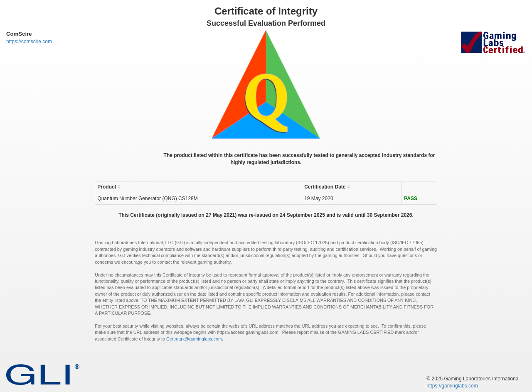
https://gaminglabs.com (452, 386)
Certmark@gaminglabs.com (194, 339)
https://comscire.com (29, 42)
